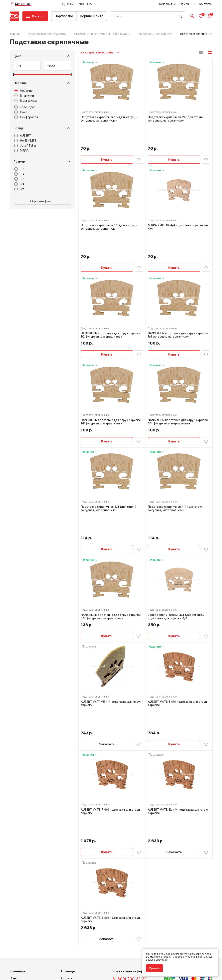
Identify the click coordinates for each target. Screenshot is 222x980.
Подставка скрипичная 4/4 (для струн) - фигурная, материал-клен (178, 474)
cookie (168, 952)
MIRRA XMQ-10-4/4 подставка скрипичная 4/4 (170, 208)
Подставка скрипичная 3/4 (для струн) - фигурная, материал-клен (111, 474)
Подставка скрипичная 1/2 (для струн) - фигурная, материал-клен (110, 120)
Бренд (18, 128)
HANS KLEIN (25, 141)
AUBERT (23, 136)
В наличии (24, 96)
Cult (60, 971)
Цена (18, 56)
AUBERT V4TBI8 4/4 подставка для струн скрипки (111, 829)
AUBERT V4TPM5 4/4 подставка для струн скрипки (108, 651)
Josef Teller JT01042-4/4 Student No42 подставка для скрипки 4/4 (177, 563)
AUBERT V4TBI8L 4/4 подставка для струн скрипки (175, 740)
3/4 (19, 184)
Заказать (107, 671)
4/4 (20, 189)
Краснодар (25, 107)
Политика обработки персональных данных (36, 959)
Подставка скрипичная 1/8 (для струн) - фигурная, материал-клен (110, 208)
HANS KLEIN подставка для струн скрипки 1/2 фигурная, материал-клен (112, 297)
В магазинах (26, 101)
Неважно (24, 91)
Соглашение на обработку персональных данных (40, 962)
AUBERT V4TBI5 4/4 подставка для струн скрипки (178, 651)
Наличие (20, 83)
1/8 (19, 179)
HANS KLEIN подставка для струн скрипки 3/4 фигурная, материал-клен (179, 386)
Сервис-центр (92, 16)
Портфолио (64, 16)
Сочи (21, 112)
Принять (153, 966)
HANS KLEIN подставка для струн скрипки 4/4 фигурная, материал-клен (112, 563)
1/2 (19, 169)
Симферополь (27, 117)
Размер (19, 161)
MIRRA (21, 151)
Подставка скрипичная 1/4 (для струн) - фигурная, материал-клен (177, 120)
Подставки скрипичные (96, 113)
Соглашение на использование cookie (33, 965)
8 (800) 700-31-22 (129, 889)
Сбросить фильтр (42, 201)
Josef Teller (25, 146)
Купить (107, 139)
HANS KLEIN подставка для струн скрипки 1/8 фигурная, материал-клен (112, 386)
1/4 (19, 174)
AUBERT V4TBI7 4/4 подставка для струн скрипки (111, 740)
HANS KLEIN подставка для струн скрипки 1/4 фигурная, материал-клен (179, 297)
